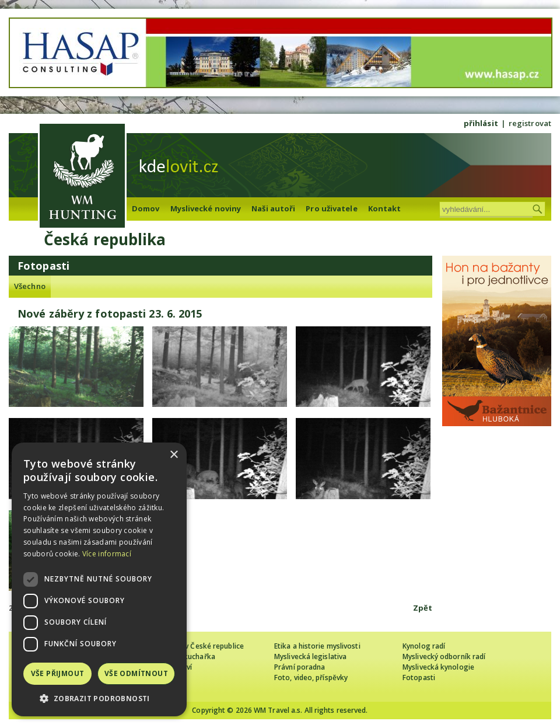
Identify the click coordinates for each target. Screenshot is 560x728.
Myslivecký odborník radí (444, 656)
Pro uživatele (331, 208)
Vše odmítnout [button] (136, 673)
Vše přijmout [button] (58, 673)
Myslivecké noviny (206, 208)
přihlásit (481, 123)
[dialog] (99, 579)
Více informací (107, 554)
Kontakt (385, 208)
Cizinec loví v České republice (195, 646)
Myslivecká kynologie (438, 667)
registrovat (530, 123)
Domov (146, 208)
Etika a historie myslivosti (317, 646)
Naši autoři (273, 208)
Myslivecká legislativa (310, 656)
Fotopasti (419, 678)
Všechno (30, 286)
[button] (99, 699)
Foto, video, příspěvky (311, 678)
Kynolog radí (424, 646)
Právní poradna (300, 667)
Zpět (423, 608)
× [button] (174, 455)
